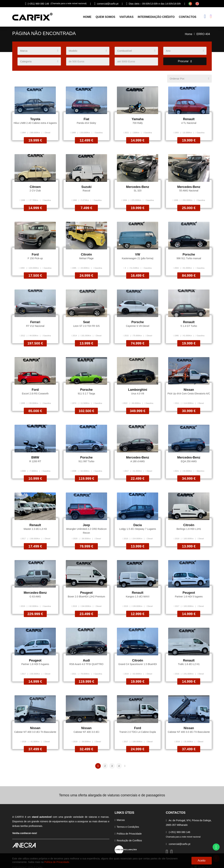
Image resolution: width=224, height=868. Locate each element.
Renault (189, 120)
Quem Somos (105, 17)
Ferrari (35, 322)
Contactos (188, 17)
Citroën (86, 254)
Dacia (138, 523)
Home (87, 17)
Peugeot (86, 590)
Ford (35, 254)
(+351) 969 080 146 (56, 4)
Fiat (86, 120)
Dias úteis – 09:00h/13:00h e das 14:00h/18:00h (153, 4)
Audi (86, 657)
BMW (35, 456)
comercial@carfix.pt (106, 4)
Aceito (202, 861)
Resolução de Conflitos (129, 836)
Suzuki (86, 187)
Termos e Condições (128, 822)
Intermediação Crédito (156, 17)
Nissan (189, 389)
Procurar (185, 62)
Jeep (86, 523)
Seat (86, 322)
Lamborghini (138, 389)
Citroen (35, 187)
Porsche (189, 254)
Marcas (121, 815)
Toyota (35, 120)
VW (138, 254)
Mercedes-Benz (138, 187)
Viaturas (126, 17)
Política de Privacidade (129, 829)
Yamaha (138, 120)
